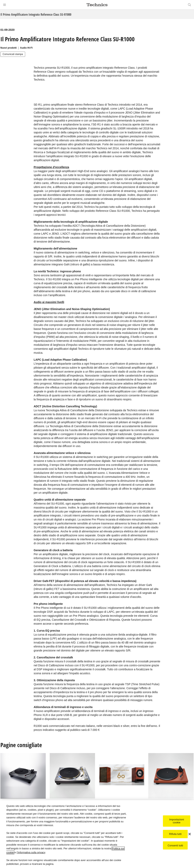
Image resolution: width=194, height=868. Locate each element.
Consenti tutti (175, 845)
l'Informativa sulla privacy (31, 852)
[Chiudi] (190, 834)
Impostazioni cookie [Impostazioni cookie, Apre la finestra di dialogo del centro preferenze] (177, 821)
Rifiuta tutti (175, 834)
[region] (97, 834)
